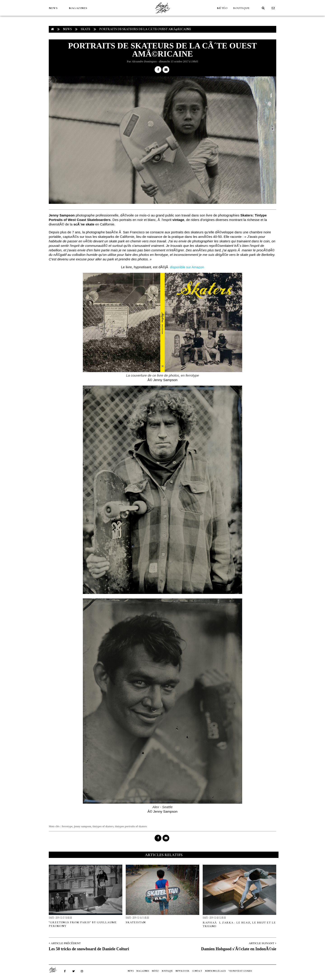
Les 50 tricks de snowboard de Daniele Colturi (89, 949)
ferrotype (67, 826)
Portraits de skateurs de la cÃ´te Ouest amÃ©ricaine (145, 29)
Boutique (241, 8)
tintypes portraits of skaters (131, 826)
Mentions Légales (215, 971)
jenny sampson (82, 826)
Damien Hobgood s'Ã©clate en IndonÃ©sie (239, 949)
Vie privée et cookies (240, 971)
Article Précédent (66, 943)
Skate (86, 29)
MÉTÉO (222, 8)
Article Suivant (261, 943)
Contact (197, 971)
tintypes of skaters (103, 826)
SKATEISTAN (136, 922)
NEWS (53, 8)
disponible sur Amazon (187, 267)
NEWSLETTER (182, 971)
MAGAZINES (78, 8)
